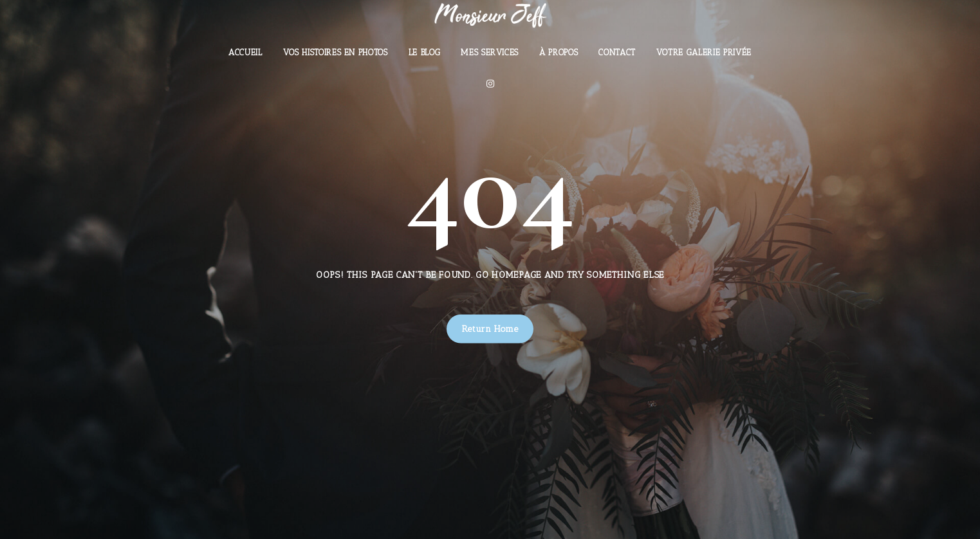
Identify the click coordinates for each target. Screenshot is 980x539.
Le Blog (425, 52)
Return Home (490, 329)
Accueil (245, 52)
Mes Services (490, 52)
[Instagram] (490, 84)
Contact (617, 52)
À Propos (559, 52)
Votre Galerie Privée (704, 52)
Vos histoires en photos (336, 52)
